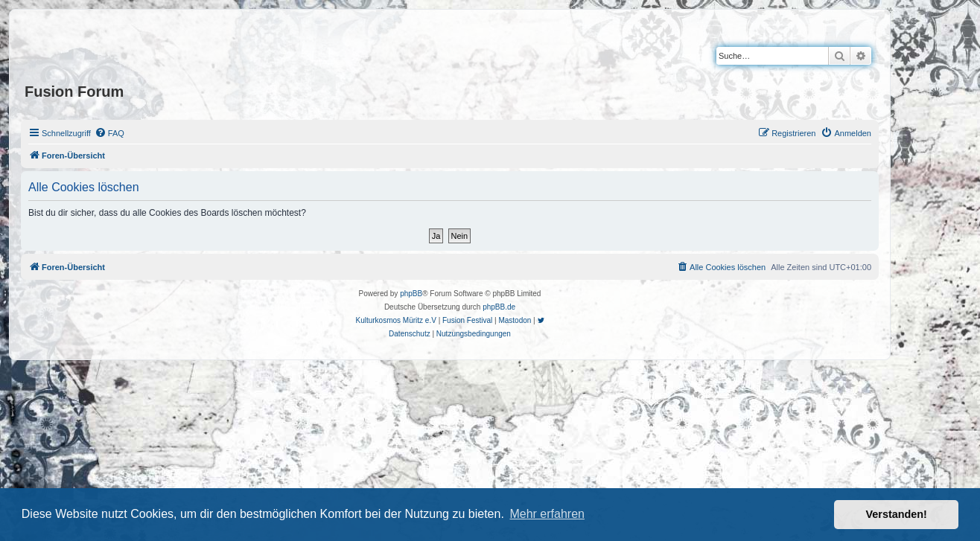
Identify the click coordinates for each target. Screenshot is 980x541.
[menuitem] (109, 133)
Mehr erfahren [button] (547, 514)
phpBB (411, 294)
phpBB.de (499, 307)
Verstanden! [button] (897, 514)
